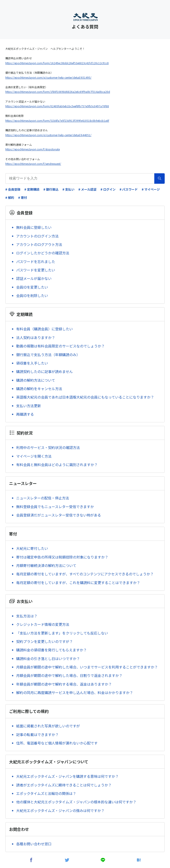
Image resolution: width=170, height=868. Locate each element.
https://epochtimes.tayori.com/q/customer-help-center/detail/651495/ (48, 77)
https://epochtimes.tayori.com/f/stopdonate (33, 149)
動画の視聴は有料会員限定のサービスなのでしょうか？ (60, 346)
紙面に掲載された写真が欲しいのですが (48, 726)
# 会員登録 (13, 189)
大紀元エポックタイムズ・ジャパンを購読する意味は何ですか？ (67, 776)
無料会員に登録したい (34, 227)
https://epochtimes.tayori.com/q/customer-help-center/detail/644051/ (48, 135)
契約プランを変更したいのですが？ (44, 641)
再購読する (25, 414)
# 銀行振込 (51, 189)
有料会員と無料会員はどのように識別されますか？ (57, 465)
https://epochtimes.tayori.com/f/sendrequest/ (33, 164)
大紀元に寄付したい (32, 548)
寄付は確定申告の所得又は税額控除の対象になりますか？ (62, 557)
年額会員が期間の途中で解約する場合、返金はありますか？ (64, 684)
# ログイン (108, 189)
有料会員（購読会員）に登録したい (44, 329)
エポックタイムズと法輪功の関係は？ (46, 793)
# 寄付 (23, 198)
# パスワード (129, 189)
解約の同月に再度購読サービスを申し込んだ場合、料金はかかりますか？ (75, 692)
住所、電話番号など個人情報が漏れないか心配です (57, 743)
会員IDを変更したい (32, 287)
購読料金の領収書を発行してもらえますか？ (51, 650)
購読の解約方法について (36, 380)
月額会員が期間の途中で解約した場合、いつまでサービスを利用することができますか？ (87, 667)
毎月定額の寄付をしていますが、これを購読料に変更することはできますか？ (78, 583)
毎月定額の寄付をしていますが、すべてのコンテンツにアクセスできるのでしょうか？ (85, 574)
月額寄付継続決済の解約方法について (46, 565)
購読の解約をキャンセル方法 (39, 389)
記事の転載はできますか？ (37, 734)
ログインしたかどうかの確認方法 (43, 253)
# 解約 (10, 198)
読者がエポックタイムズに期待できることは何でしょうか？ (64, 785)
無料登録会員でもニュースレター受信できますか (55, 507)
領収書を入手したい (32, 363)
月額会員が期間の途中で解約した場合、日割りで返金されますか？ (69, 675)
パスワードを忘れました (36, 261)
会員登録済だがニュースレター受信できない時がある (59, 515)
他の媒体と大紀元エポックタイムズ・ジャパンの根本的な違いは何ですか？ (76, 802)
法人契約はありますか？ (36, 337)
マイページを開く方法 (34, 456)
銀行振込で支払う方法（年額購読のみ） (48, 355)
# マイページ (151, 189)
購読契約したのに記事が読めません (44, 371)
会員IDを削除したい (32, 295)
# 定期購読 (32, 189)
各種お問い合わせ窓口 (34, 844)
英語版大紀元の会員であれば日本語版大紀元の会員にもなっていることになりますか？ (85, 397)
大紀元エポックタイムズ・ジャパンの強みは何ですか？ (60, 810)
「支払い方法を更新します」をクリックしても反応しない (62, 633)
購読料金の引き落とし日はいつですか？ (48, 658)
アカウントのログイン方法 (37, 236)
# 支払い (68, 189)
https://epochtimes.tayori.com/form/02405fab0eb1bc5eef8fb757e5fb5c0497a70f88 (57, 106)
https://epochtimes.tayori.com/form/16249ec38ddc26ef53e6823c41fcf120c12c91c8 (57, 63)
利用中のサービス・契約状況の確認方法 (48, 447)
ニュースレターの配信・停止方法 (43, 498)
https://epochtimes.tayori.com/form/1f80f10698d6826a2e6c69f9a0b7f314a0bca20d (58, 92)
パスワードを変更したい (36, 270)
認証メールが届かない (34, 278)
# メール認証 (87, 189)
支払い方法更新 (29, 406)
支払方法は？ (27, 616)
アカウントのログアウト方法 (39, 244)
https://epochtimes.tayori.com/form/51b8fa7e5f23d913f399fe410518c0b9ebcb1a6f (57, 121)
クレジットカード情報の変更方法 (43, 624)
